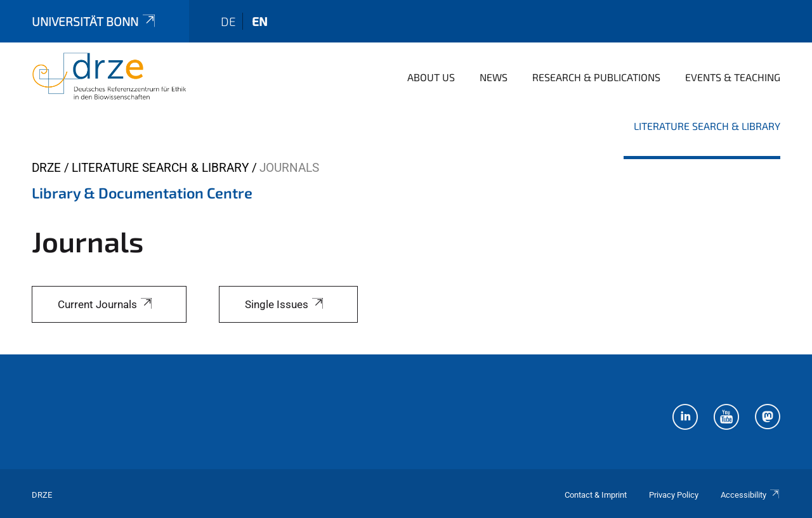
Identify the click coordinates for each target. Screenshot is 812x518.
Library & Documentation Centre (142, 193)
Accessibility (750, 495)
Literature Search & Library (707, 126)
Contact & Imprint (596, 495)
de (228, 21)
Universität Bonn (95, 21)
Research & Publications (596, 77)
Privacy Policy (674, 495)
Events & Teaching (733, 77)
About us (431, 77)
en (260, 21)
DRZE (46, 168)
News (494, 77)
